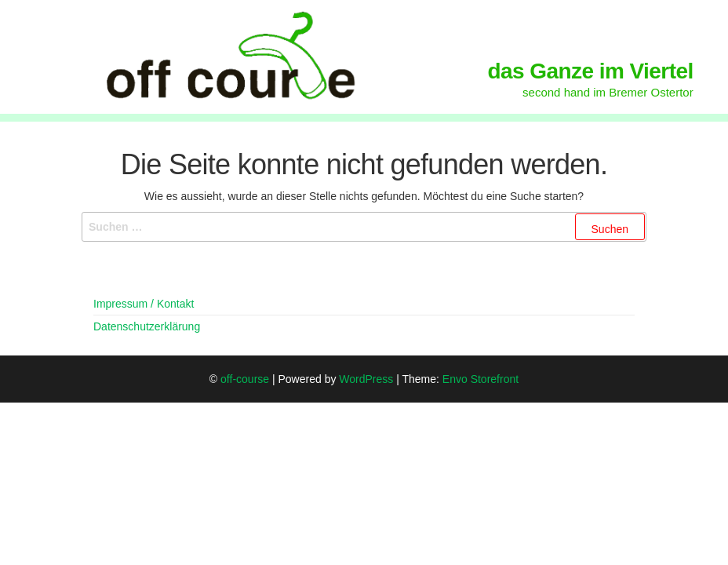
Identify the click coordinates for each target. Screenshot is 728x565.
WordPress (366, 379)
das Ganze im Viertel (591, 71)
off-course (245, 379)
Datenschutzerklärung (147, 326)
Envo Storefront (480, 379)
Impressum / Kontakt (144, 304)
